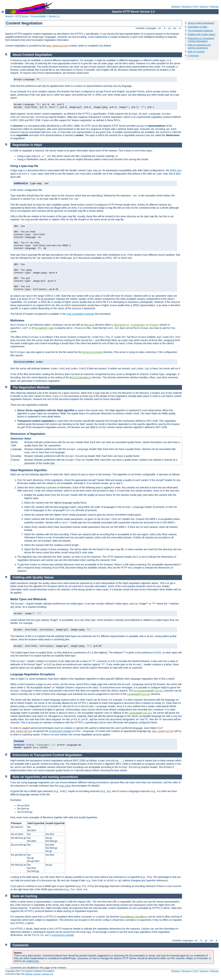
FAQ (196, 6)
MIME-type (176, 170)
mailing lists (32, 961)
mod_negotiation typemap (80, 314)
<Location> (138, 325)
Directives (187, 6)
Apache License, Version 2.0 (39, 974)
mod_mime (65, 786)
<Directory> (121, 325)
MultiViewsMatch (80, 378)
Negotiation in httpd (198, 27)
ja (170, 28)
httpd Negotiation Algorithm (29, 470)
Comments (193, 56)
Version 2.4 (54, 16)
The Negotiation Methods (200, 31)
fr (165, 28)
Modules (176, 6)
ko (175, 28)
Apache (9, 16)
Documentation (38, 16)
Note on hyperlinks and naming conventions (199, 46)
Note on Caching (196, 52)
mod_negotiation (57, 46)
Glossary (204, 6)
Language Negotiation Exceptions (33, 674)
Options (89, 325)
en (160, 28)
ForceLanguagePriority (149, 691)
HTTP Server (22, 16)
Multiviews (17, 320)
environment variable (60, 731)
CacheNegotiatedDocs (134, 917)
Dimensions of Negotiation (28, 434)
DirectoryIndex (92, 352)
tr (180, 28)
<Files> (154, 325)
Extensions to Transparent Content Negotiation (201, 40)
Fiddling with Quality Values (202, 34)
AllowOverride (44, 328)
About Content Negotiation (201, 23)
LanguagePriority (139, 694)
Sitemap (214, 6)
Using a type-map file (24, 166)
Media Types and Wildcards (28, 599)
